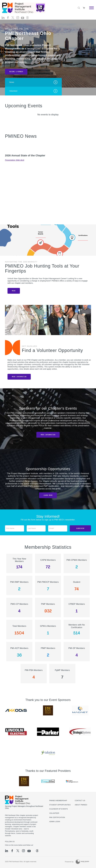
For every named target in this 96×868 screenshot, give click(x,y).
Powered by (69, 862)
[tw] (13, 18)
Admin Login (55, 822)
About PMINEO (81, 805)
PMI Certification (57, 817)
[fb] (8, 18)
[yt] (23, 18)
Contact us (80, 801)
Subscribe (80, 528)
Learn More (48, 495)
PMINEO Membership (58, 801)
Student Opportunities (60, 805)
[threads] (27, 18)
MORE (14, 291)
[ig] (18, 18)
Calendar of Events (58, 809)
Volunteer (54, 813)
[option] (16, 710)
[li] (3, 18)
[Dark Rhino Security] (82, 862)
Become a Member (16, 72)
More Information (19, 377)
